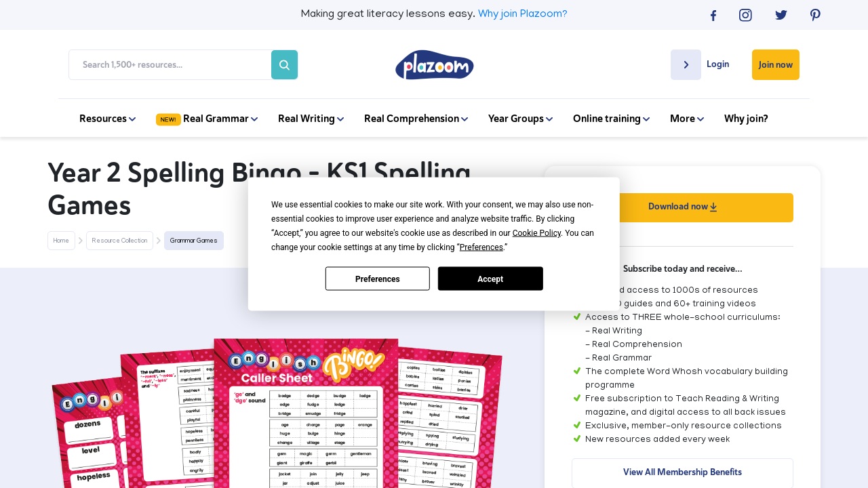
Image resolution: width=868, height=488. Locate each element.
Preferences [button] (481, 247)
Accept (490, 279)
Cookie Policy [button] (537, 233)
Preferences (378, 279)
